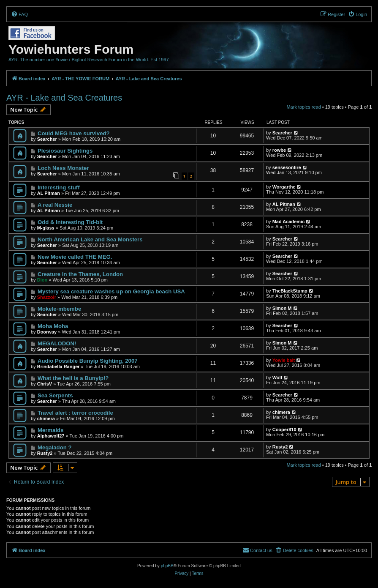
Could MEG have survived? (74, 133)
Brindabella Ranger (58, 366)
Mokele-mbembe (59, 309)
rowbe (279, 150)
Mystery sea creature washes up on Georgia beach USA (111, 291)
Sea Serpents (55, 395)
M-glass (46, 228)
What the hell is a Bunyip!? (73, 378)
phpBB (167, 566)
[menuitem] (19, 14)
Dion (42, 280)
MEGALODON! (57, 343)
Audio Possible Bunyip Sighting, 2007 (88, 361)
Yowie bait (284, 360)
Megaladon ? (55, 447)
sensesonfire (287, 167)
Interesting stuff (59, 187)
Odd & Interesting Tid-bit (70, 222)
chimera (46, 418)
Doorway (47, 332)
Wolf (277, 377)
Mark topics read (303, 107)
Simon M (282, 308)
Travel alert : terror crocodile (75, 413)
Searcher (47, 139)
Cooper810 (284, 429)
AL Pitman (49, 193)
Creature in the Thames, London (80, 274)
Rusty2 (45, 453)
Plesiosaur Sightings (65, 151)
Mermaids (51, 430)
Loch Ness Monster (63, 168)
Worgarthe (284, 187)
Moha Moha (53, 326)
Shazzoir (47, 297)
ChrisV (45, 384)
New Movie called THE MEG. (75, 257)
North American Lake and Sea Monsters (90, 239)
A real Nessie (55, 205)
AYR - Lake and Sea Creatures (64, 98)
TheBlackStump (290, 291)
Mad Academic (289, 222)
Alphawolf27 (51, 436)
